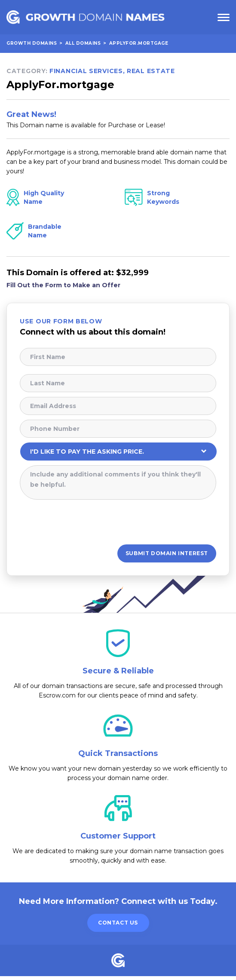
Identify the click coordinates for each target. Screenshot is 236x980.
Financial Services (86, 72)
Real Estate (151, 72)
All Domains (83, 44)
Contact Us (118, 926)
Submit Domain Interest (167, 555)
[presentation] (85, 523)
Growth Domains (32, 44)
